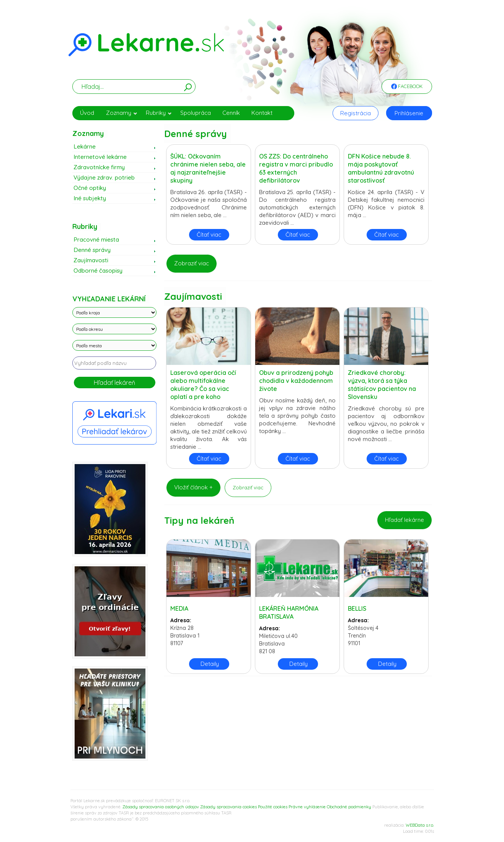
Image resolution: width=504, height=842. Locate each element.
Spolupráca (196, 113)
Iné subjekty (90, 198)
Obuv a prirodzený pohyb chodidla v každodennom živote (296, 381)
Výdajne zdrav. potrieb (104, 177)
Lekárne (85, 146)
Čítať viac (209, 235)
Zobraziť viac (192, 263)
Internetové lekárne (100, 157)
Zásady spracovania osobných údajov (161, 807)
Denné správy (92, 250)
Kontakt (262, 113)
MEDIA (179, 608)
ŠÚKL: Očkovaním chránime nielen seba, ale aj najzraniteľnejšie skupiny (208, 168)
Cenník (231, 113)
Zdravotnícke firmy (99, 167)
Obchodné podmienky (349, 807)
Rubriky (159, 113)
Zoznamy (122, 113)
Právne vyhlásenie (307, 807)
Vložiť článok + (193, 487)
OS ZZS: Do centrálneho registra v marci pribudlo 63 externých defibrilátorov (296, 168)
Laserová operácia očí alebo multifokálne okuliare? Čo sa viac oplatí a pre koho (203, 385)
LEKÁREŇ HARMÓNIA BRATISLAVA (289, 612)
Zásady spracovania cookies (228, 807)
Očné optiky (90, 188)
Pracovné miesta (96, 240)
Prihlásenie (409, 113)
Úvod (87, 113)
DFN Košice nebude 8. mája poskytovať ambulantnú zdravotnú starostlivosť (381, 168)
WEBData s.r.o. (420, 825)
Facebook (407, 87)
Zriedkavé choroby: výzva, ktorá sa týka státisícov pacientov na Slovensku (382, 385)
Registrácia (356, 113)
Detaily (210, 664)
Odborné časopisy (98, 271)
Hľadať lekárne (405, 520)
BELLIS (357, 608)
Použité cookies (273, 807)
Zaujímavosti (91, 260)
